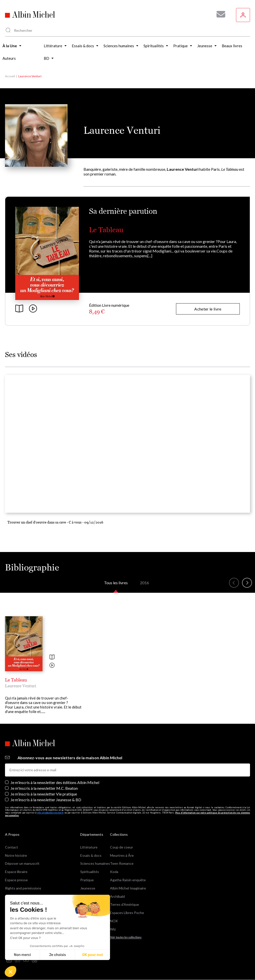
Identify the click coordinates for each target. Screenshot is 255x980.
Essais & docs (91, 855)
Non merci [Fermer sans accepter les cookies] (22, 955)
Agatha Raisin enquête (128, 880)
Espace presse (16, 880)
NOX (114, 921)
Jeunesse (88, 888)
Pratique (87, 880)
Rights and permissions (23, 888)
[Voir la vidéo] (52, 666)
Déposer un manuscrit (22, 863)
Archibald (117, 896)
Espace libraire (16, 872)
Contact (11, 847)
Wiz (113, 929)
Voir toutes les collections (126, 937)
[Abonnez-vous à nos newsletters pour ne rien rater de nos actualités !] (219, 14)
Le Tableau (106, 230)
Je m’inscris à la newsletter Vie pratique (44, 794)
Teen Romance (122, 863)
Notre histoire (16, 855)
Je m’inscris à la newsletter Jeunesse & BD (46, 800)
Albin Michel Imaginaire (128, 888)
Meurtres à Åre (122, 855)
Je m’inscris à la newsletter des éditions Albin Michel (55, 782)
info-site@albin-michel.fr (50, 813)
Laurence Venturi (21, 686)
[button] (10, 971)
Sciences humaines (95, 863)
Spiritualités (90, 872)
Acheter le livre (208, 309)
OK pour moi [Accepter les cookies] (93, 955)
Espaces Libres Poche (127, 913)
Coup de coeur (121, 847)
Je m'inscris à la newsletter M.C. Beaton (44, 788)
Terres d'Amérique (124, 904)
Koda (114, 872)
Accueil (10, 76)
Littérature (89, 847)
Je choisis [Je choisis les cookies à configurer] (57, 955)
